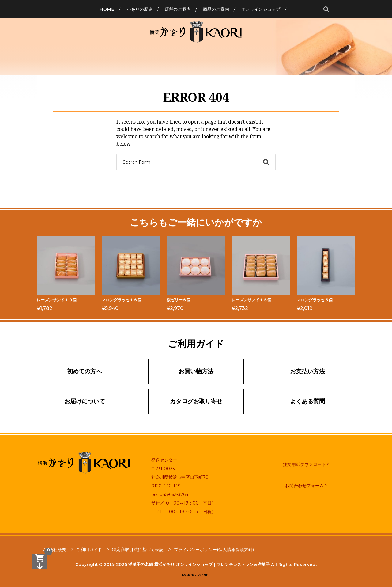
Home (107, 9)
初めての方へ (85, 371)
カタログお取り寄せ (196, 401)
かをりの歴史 (139, 9)
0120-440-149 (166, 486)
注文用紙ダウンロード (304, 464)
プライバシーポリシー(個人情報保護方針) (214, 550)
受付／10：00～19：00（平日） (184, 503)
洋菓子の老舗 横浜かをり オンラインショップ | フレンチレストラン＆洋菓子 (199, 564)
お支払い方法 (307, 371)
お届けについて (85, 401)
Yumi (206, 575)
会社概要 (58, 550)
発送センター (164, 460)
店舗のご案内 (178, 9)
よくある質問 (307, 401)
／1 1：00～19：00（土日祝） (184, 512)
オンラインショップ (261, 9)
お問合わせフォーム (304, 486)
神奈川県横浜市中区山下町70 (180, 477)
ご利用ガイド (89, 550)
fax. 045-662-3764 (170, 494)
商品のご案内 (216, 9)
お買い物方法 (196, 371)
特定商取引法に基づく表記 (138, 550)
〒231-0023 (163, 469)
